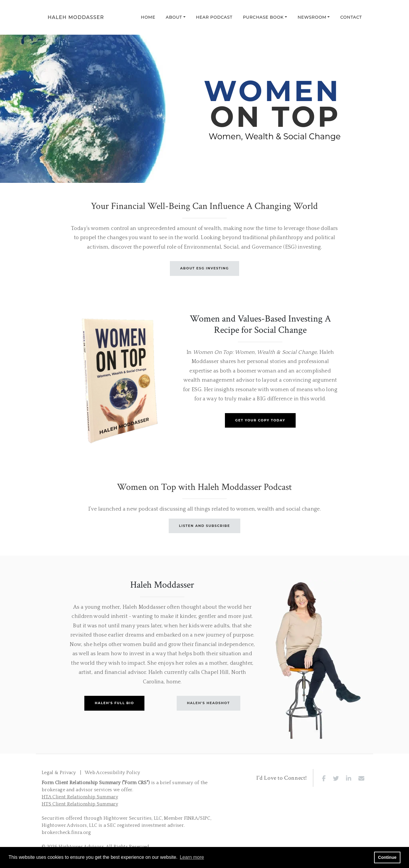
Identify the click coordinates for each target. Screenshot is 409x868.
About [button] (174, 17)
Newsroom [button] (312, 17)
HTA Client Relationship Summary (80, 797)
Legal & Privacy (59, 773)
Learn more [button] (192, 857)
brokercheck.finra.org (66, 832)
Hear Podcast (214, 17)
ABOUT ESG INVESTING (204, 268)
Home (148, 17)
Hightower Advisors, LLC (69, 825)
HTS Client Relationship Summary (80, 804)
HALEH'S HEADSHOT (208, 703)
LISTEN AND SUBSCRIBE (204, 526)
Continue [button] (387, 857)
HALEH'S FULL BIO (114, 703)
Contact (351, 17)
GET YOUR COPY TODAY (260, 420)
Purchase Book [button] (263, 17)
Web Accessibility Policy (112, 773)
